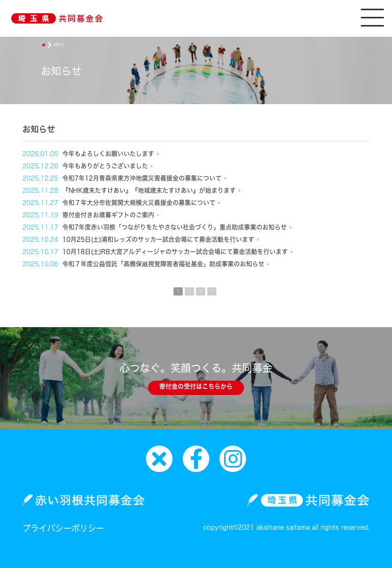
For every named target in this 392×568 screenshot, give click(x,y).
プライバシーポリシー (63, 528)
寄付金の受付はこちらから (196, 386)
